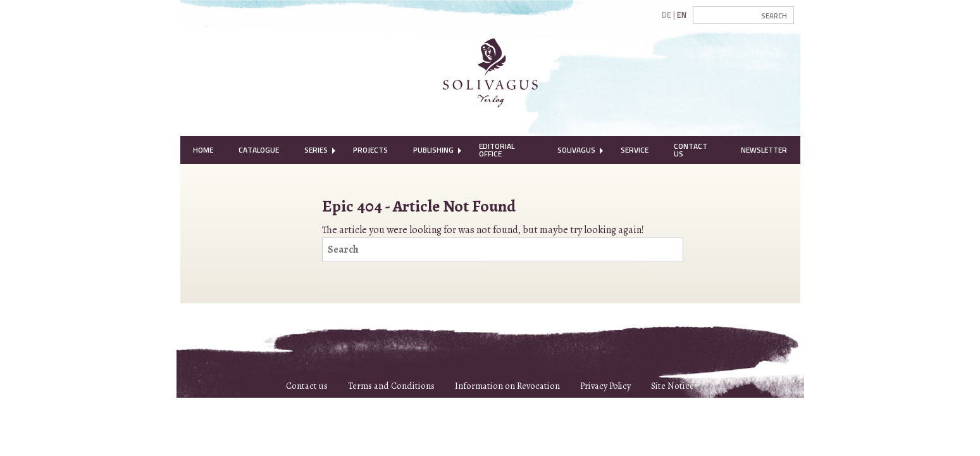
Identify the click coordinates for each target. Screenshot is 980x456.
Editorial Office (497, 150)
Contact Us (691, 150)
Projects (370, 150)
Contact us (307, 386)
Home (203, 150)
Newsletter (764, 150)
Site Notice (673, 386)
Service (635, 150)
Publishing (433, 150)
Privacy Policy (605, 386)
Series (316, 150)
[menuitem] (203, 150)
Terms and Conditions (391, 386)
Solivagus (576, 150)
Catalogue (259, 150)
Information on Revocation (507, 386)
